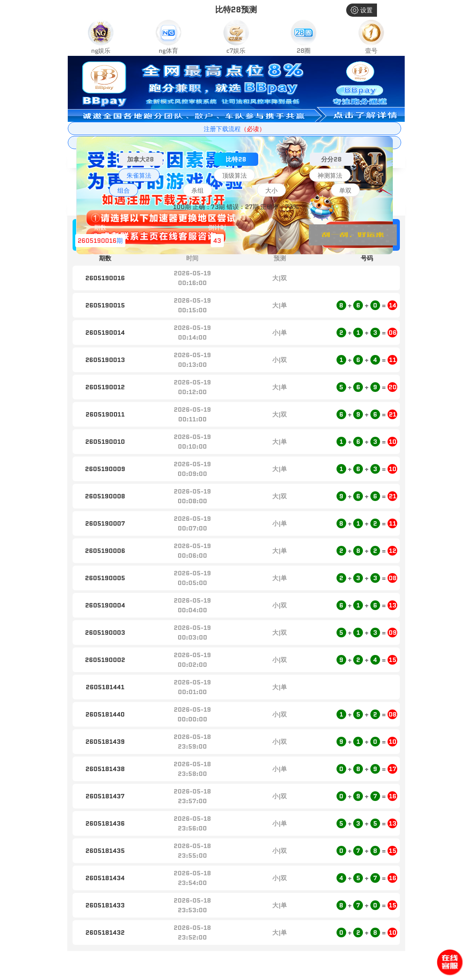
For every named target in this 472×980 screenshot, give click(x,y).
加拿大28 (140, 159)
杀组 (198, 190)
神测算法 (330, 176)
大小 (271, 190)
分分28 (331, 159)
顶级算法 (234, 176)
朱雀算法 (139, 176)
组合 (124, 190)
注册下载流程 (234, 129)
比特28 (236, 159)
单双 (345, 190)
